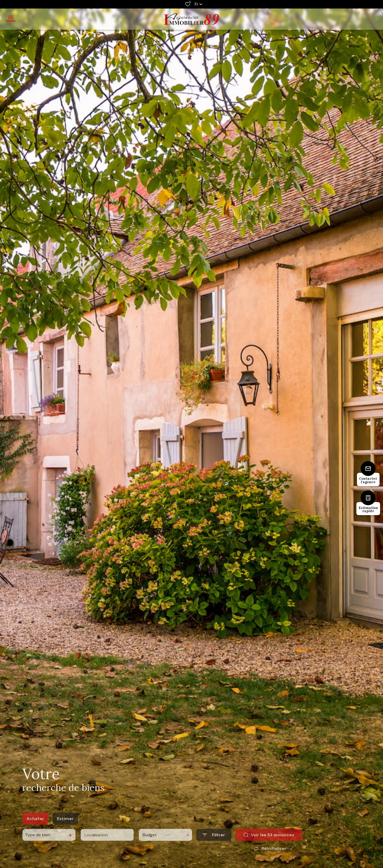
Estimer (65, 826)
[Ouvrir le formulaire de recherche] (214, 843)
